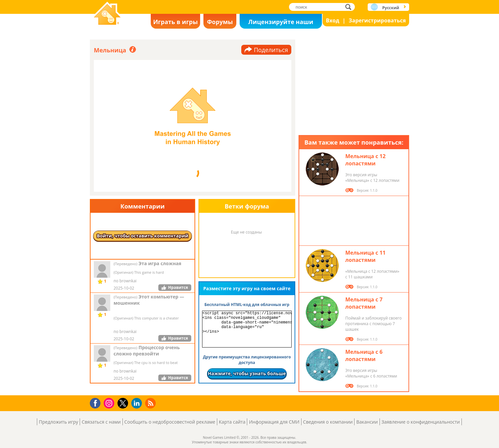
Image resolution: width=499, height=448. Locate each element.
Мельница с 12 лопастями (365, 160)
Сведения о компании (328, 422)
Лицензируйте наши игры (281, 23)
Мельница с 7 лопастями (364, 303)
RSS (151, 403)
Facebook (97, 402)
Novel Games (107, 14)
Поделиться (271, 50)
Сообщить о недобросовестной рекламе (170, 422)
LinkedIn (138, 403)
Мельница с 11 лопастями (365, 256)
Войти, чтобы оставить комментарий (143, 236)
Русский (391, 8)
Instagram (110, 403)
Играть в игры (175, 22)
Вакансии (367, 422)
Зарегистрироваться (377, 20)
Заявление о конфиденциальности (421, 422)
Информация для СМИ (274, 422)
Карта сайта (232, 422)
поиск (350, 7)
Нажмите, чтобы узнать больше (247, 373)
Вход (333, 20)
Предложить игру (58, 422)
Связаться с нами (101, 422)
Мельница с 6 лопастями (364, 355)
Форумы (220, 22)
